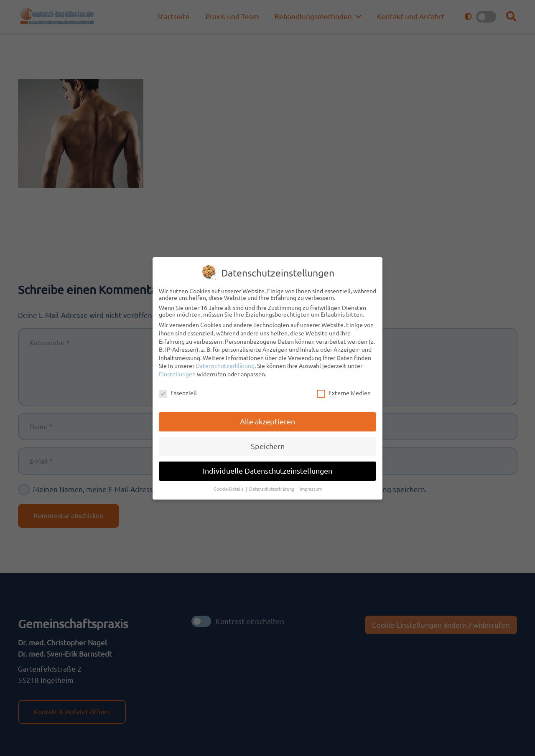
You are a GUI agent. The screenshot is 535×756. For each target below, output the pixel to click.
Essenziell (178, 391)
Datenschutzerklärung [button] (272, 487)
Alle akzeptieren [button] (267, 420)
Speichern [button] (268, 444)
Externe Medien (344, 391)
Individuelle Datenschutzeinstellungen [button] (267, 468)
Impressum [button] (311, 487)
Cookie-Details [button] (229, 487)
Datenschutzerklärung (225, 363)
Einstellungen (177, 372)
